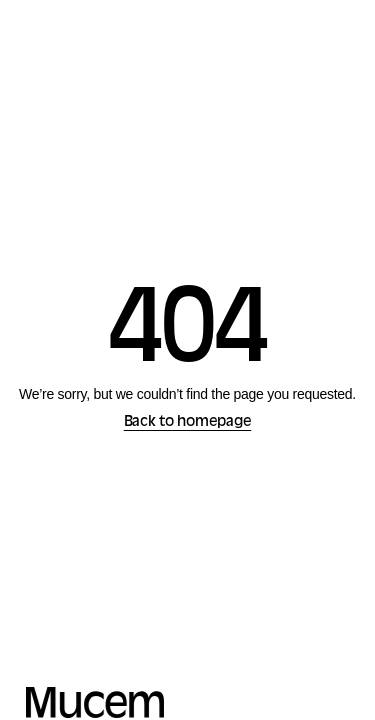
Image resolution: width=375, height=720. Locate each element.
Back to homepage (188, 422)
